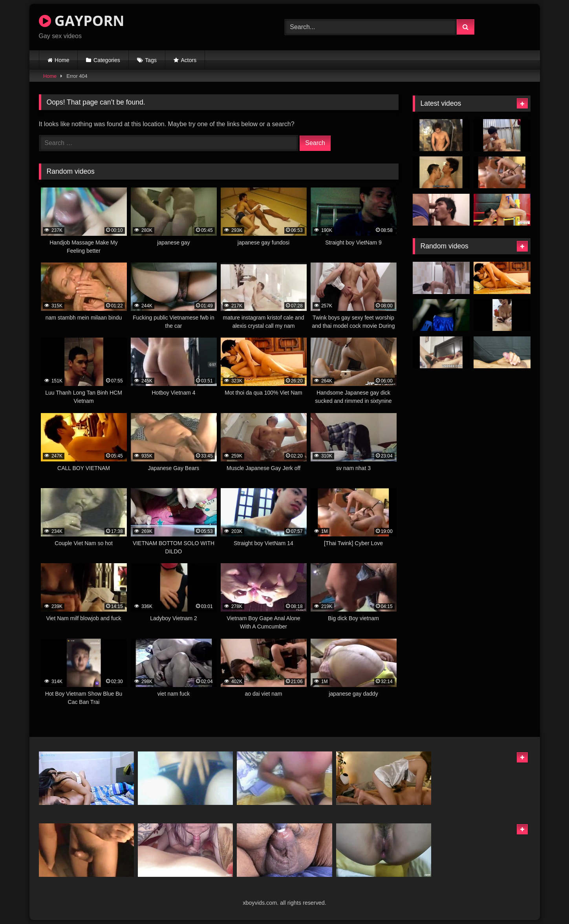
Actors (189, 60)
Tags (151, 60)
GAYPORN (82, 21)
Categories (107, 60)
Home (62, 60)
